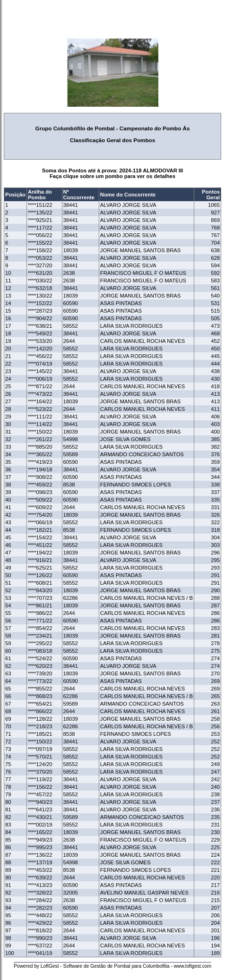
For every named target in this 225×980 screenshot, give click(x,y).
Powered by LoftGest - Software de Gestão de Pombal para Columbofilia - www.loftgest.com (112, 966)
